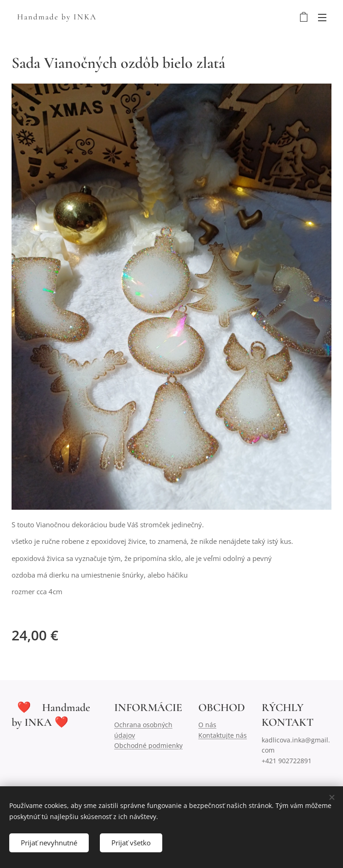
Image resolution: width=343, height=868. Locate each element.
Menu (322, 18)
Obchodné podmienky (148, 745)
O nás (207, 725)
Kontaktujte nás (223, 735)
